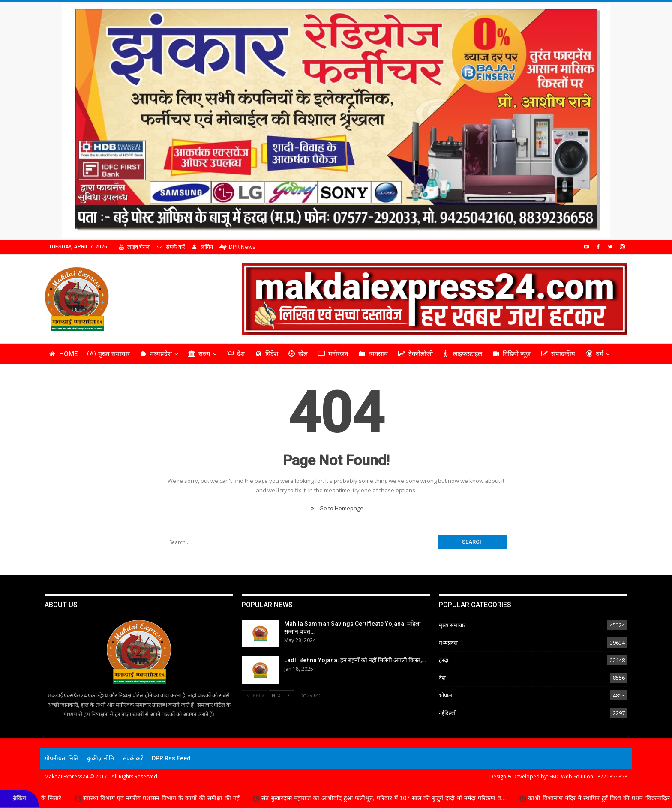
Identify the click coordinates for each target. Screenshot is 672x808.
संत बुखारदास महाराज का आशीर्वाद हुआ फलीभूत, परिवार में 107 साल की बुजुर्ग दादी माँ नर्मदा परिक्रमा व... (391, 798)
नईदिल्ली (448, 713)
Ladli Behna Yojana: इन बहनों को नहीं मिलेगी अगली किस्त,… (355, 660)
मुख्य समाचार (109, 354)
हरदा (444, 660)
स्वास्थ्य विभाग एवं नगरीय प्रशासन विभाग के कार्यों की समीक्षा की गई (169, 798)
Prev (255, 695)
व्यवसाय (373, 354)
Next (282, 695)
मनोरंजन (333, 354)
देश (235, 354)
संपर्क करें (170, 247)
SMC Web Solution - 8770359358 (588, 777)
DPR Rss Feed (171, 758)
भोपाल (445, 695)
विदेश (266, 354)
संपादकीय (558, 354)
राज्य (199, 354)
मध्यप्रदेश (156, 354)
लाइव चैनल (134, 247)
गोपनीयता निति (61, 758)
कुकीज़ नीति (100, 758)
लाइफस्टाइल (463, 354)
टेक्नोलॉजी (415, 354)
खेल (298, 354)
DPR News (237, 247)
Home (63, 354)
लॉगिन (202, 247)
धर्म (594, 354)
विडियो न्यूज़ (511, 354)
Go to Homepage (336, 508)
